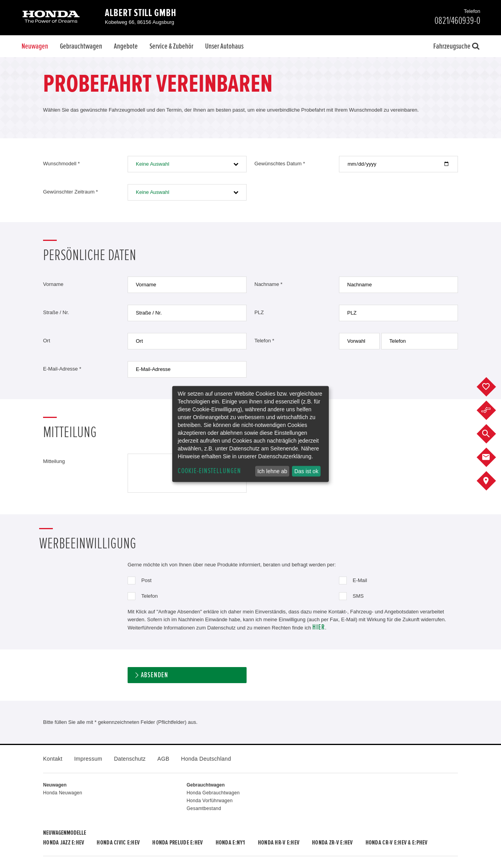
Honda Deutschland (206, 759)
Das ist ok (306, 471)
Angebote (126, 46)
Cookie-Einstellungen (209, 471)
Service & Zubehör (171, 46)
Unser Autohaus (224, 46)
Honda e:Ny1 (231, 843)
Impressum (88, 759)
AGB (163, 759)
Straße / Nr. (56, 312)
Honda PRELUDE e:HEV (178, 843)
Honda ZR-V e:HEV (332, 843)
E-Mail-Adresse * (62, 369)
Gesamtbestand (204, 808)
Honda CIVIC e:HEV (118, 843)
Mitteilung (54, 461)
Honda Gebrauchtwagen (213, 793)
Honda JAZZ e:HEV (64, 843)
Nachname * (269, 284)
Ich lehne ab (272, 471)
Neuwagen (35, 46)
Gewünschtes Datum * (280, 164)
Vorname (53, 284)
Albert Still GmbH (141, 13)
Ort (47, 341)
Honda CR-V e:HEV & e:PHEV (397, 843)
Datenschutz (130, 759)
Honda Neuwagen (63, 793)
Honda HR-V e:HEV (279, 843)
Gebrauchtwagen (81, 46)
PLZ (259, 312)
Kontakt (53, 759)
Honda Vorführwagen (210, 801)
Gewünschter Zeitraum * (70, 192)
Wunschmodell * (61, 164)
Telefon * (264, 341)
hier (319, 627)
